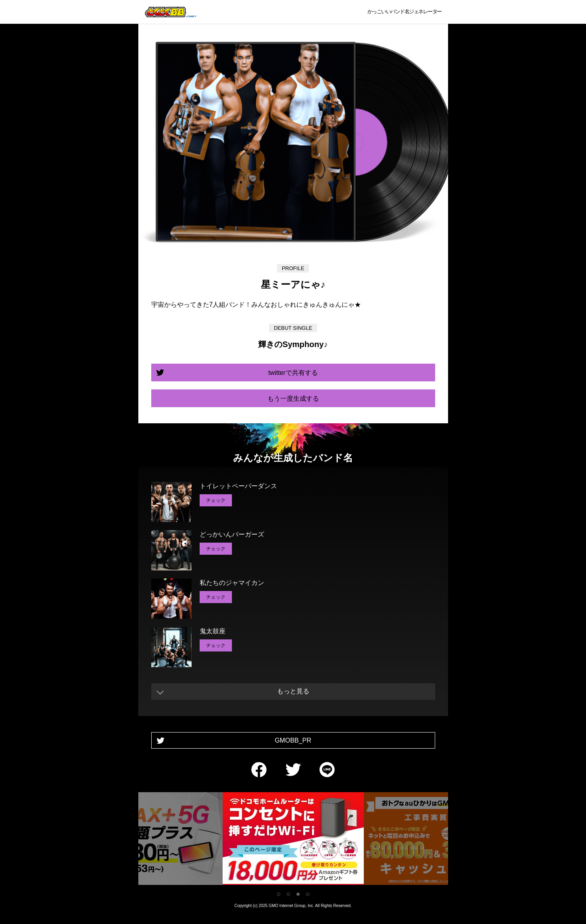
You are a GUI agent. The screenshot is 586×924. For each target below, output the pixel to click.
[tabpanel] (293, 840)
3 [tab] (298, 894)
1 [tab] (279, 894)
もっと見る (293, 691)
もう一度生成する (293, 399)
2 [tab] (288, 894)
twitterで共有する (293, 373)
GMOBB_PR (293, 740)
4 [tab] (308, 894)
